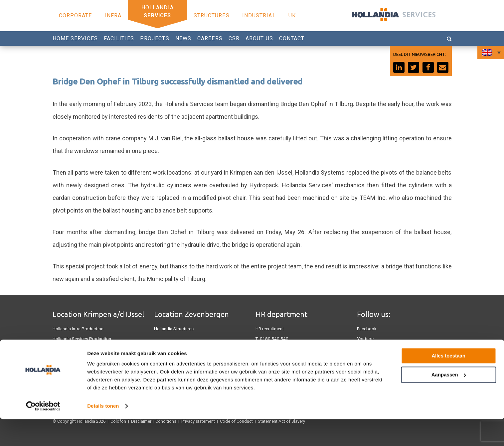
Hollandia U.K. (66, 349)
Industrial (259, 15)
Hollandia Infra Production (78, 329)
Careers (210, 38)
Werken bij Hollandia (275, 349)
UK (292, 15)
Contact (292, 38)
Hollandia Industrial (172, 360)
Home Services (75, 38)
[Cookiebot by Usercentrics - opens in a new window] (43, 433)
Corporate (76, 15)
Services (157, 15)
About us (259, 38)
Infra (113, 15)
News (183, 38)
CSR (234, 38)
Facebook (367, 329)
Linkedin (365, 349)
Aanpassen (449, 401)
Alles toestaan (448, 383)
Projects (155, 38)
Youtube (365, 339)
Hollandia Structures (173, 329)
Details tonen (103, 433)
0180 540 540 (272, 339)
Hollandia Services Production (81, 339)
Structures (212, 15)
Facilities (119, 38)
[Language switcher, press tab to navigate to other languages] (491, 53)
